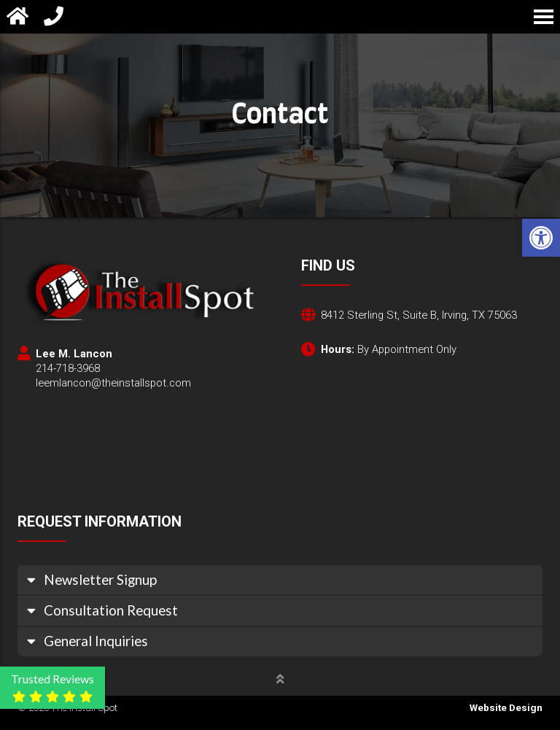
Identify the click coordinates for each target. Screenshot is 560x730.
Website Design (506, 708)
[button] (541, 238)
